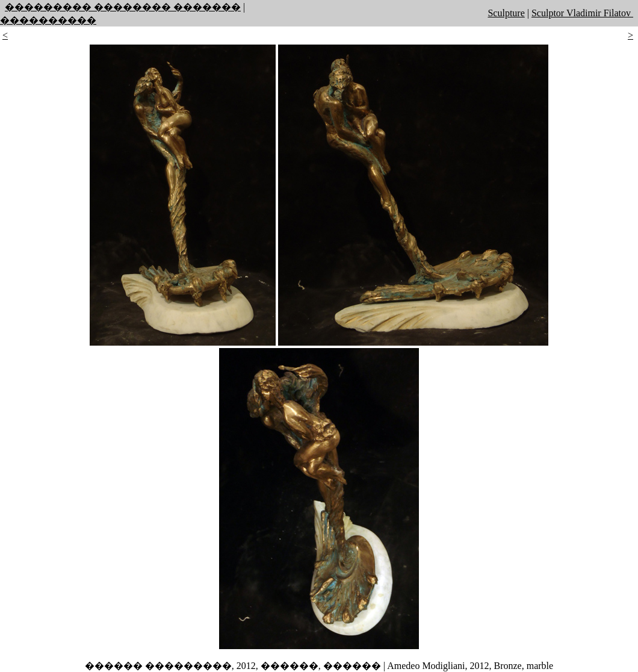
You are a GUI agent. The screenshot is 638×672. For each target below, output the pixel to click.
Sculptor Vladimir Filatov (582, 13)
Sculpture (506, 13)
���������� (48, 20)
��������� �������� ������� (123, 7)
